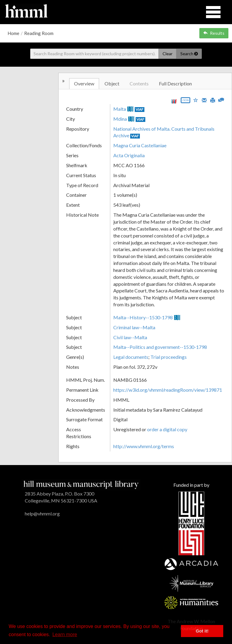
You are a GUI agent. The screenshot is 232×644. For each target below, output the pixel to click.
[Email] (204, 100)
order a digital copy (167, 429)
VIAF (140, 109)
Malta (120, 109)
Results (214, 33)
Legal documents (131, 357)
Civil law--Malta (130, 337)
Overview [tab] (84, 83)
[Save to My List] (196, 100)
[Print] (213, 100)
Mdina (120, 119)
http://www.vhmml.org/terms (144, 446)
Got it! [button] (202, 631)
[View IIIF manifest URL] (174, 101)
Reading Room (39, 33)
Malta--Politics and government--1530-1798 (160, 347)
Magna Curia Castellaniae (140, 145)
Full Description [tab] (175, 83)
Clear (168, 54)
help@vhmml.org (42, 513)
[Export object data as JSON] (185, 102)
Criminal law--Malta (134, 327)
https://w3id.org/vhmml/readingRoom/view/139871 (168, 390)
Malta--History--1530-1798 (143, 317)
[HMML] (81, 484)
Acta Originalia (129, 155)
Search (189, 54)
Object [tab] (112, 83)
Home (13, 33)
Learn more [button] (65, 634)
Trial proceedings (169, 357)
